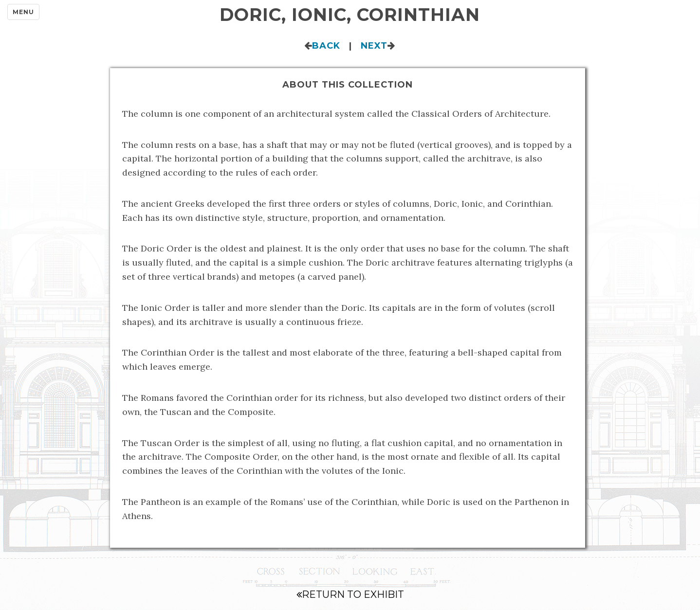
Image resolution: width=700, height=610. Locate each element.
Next (374, 46)
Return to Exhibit (350, 594)
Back (326, 46)
